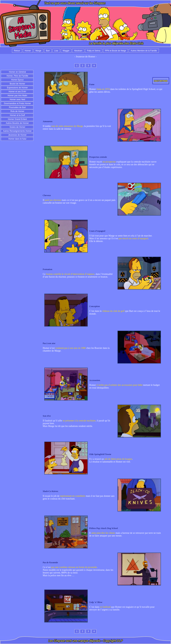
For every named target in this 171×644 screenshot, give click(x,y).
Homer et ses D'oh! (17, 92)
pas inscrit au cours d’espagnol (133, 238)
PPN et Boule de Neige (116, 51)
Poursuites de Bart (17, 107)
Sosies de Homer (17, 127)
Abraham (78, 51)
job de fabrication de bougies (118, 459)
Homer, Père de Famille (17, 76)
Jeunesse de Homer (17, 135)
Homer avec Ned (17, 99)
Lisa (56, 51)
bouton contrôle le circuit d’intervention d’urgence (70, 274)
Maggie (66, 51)
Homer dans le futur (17, 139)
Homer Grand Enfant (17, 119)
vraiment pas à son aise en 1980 (70, 348)
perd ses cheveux (53, 200)
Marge (38, 51)
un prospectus (109, 162)
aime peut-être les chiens (103, 533)
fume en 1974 (103, 89)
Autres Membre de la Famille (144, 51)
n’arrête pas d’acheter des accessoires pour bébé (119, 385)
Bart (48, 51)
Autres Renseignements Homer (17, 131)
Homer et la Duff (17, 115)
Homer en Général (17, 72)
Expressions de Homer (17, 88)
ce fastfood (105, 607)
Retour (17, 51)
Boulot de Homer (17, 84)
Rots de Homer (17, 111)
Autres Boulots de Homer (17, 123)
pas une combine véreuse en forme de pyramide (74, 567)
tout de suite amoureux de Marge (67, 126)
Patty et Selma (94, 51)
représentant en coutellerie (73, 496)
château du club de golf (113, 311)
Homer (28, 51)
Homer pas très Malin (17, 96)
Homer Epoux (17, 80)
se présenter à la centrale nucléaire (79, 421)
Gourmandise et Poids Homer (17, 103)
